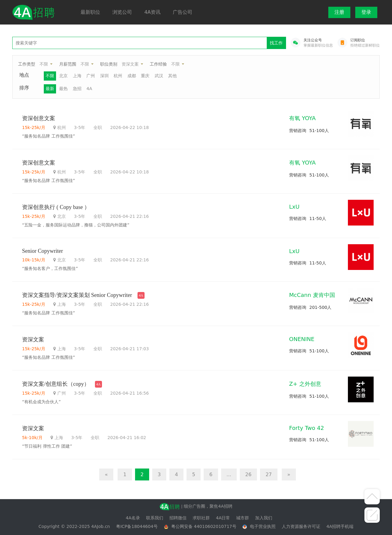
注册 (339, 12)
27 (269, 474)
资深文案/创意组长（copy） (56, 384)
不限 (44, 64)
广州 (91, 76)
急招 (77, 89)
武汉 (159, 76)
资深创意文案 (39, 118)
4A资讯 (152, 12)
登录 (366, 12)
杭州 (118, 76)
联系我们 (155, 518)
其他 (172, 76)
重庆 (145, 76)
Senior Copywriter (42, 251)
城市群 (243, 518)
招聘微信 (178, 518)
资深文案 (130, 64)
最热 (63, 89)
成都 (132, 76)
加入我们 (264, 518)
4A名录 (133, 518)
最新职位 (90, 12)
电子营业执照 (263, 526)
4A (89, 89)
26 (248, 474)
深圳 (104, 76)
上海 (77, 76)
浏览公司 (122, 12)
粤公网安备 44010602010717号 (204, 526)
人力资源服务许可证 (301, 526)
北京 (63, 76)
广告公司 (183, 12)
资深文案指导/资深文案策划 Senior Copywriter (77, 295)
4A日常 (223, 518)
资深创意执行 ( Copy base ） (56, 207)
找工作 (276, 43)
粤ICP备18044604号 (137, 526)
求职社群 (201, 518)
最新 (50, 89)
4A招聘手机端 (340, 526)
